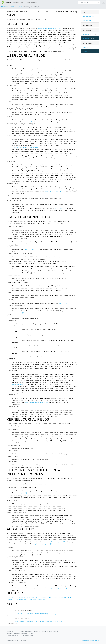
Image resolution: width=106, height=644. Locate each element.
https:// (58, 191)
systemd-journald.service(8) (50, 28)
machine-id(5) (64, 303)
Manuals (5, 7)
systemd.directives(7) (39, 600)
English (85, 51)
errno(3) (29, 122)
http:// (48, 191)
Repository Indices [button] (31, 2)
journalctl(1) (60, 208)
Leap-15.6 (13, 7)
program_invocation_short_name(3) (25, 147)
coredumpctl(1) (21, 493)
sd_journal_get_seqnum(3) (59, 588)
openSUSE (16, 2)
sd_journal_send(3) (57, 542)
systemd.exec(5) (18, 313)
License (97, 640)
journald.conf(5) (19, 385)
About (22, 2)
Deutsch (85, 47)
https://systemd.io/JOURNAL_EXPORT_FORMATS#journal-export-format (38, 614)
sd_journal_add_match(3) (43, 544)
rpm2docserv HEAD (88, 640)
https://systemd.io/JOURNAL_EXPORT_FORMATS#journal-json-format (37, 621)
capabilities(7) (30, 249)
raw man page (87, 20)
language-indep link (88, 16)
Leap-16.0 (86, 34)
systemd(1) (11, 598)
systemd (20, 7)
